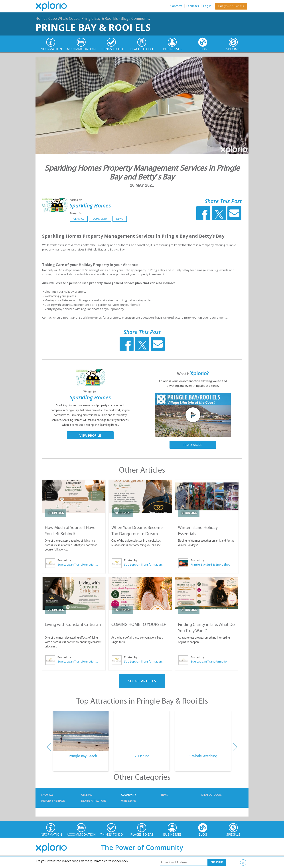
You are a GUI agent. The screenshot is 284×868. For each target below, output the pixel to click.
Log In (207, 6)
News (120, 219)
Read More (193, 445)
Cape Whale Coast (63, 18)
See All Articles (142, 681)
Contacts (176, 6)
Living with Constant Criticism (73, 624)
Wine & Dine (128, 801)
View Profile (90, 435)
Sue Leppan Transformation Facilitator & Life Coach (78, 564)
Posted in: (76, 213)
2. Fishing (142, 756)
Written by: (90, 392)
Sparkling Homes (90, 205)
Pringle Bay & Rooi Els (100, 18)
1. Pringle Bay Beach (81, 756)
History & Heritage (53, 801)
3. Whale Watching (203, 756)
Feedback (193, 6)
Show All (47, 795)
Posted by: (76, 200)
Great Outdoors (211, 795)
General (79, 219)
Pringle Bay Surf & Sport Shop (211, 564)
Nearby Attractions (94, 801)
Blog (125, 18)
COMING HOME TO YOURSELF (139, 624)
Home (40, 18)
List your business (231, 6)
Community (141, 18)
